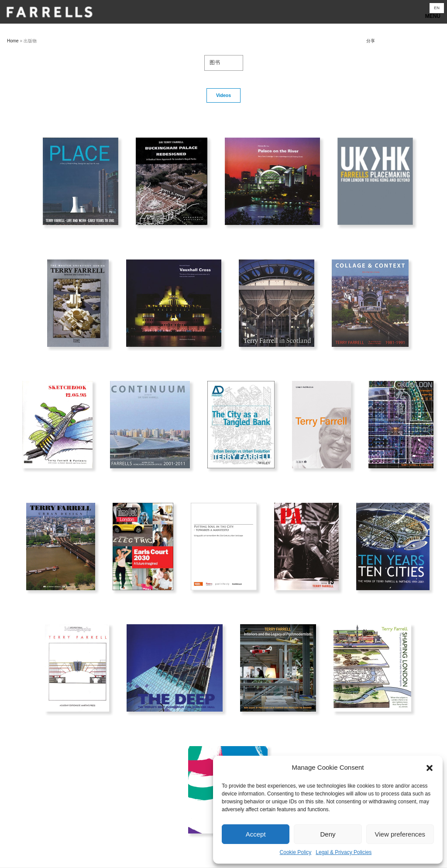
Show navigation (223, 14)
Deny (328, 834)
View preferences (400, 834)
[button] (430, 768)
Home (13, 41)
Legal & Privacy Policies (344, 852)
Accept (256, 834)
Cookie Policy (296, 852)
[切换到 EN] (437, 8)
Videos (223, 95)
